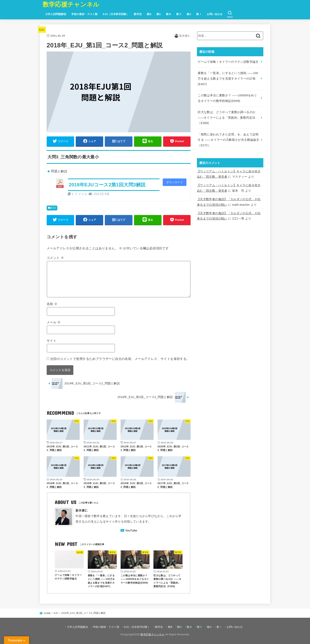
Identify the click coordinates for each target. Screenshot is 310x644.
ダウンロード (175, 182)
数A (189, 14)
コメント (55, 258)
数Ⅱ (179, 14)
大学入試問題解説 (56, 14)
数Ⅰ (199, 14)
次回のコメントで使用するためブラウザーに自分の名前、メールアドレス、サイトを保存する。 (120, 359)
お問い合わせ (215, 14)
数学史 (138, 14)
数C (159, 14)
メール (54, 322)
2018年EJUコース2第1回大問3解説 (107, 185)
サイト (52, 341)
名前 (52, 304)
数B (149, 14)
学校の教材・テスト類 (85, 14)
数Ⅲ (169, 14)
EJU (42, 30)
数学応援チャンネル (71, 4)
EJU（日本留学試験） (116, 14)
